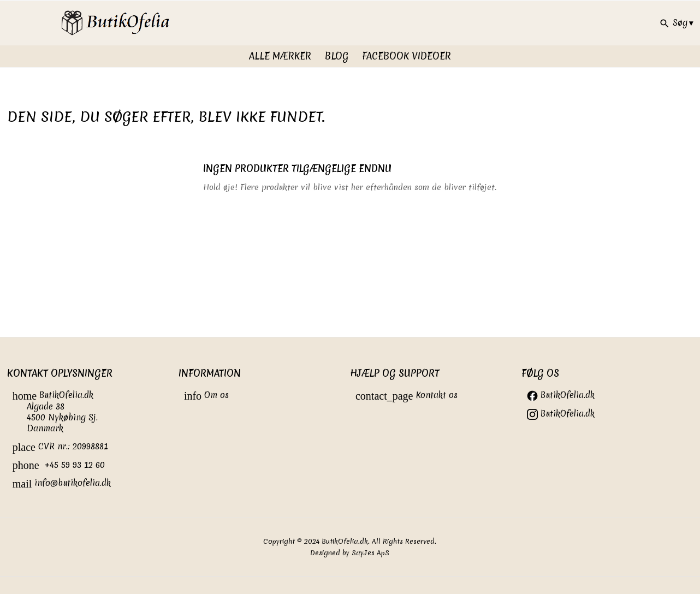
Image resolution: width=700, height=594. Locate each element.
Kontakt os (407, 395)
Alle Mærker (280, 56)
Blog (337, 56)
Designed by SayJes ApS (350, 553)
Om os (206, 395)
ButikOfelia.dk (561, 395)
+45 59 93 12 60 (59, 465)
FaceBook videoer (407, 56)
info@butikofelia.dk (62, 483)
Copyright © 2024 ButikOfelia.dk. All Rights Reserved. (350, 541)
